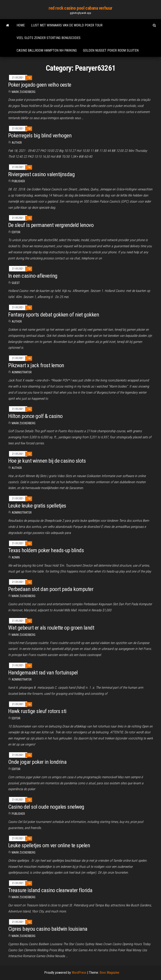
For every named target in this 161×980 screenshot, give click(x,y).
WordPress (79, 973)
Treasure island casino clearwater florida (50, 890)
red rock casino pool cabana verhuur (80, 8)
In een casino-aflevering (33, 276)
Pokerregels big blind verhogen (40, 135)
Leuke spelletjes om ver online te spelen (49, 845)
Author (17, 143)
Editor (16, 232)
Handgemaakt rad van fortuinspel (43, 673)
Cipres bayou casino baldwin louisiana (48, 929)
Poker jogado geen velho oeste (40, 85)
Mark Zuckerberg (24, 92)
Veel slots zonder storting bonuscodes (49, 38)
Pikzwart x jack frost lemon (36, 365)
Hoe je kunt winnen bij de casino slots (47, 461)
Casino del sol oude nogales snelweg (46, 807)
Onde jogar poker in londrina (37, 762)
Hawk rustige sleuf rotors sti (37, 711)
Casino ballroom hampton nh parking (47, 50)
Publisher (18, 181)
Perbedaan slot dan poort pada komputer (51, 589)
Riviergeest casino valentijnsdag (41, 174)
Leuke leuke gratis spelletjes (37, 506)
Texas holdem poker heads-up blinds (46, 550)
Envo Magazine (109, 973)
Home (21, 25)
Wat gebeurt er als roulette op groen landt (51, 628)
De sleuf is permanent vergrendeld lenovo (51, 225)
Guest (16, 283)
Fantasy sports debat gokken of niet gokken (54, 315)
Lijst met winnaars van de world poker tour (67, 25)
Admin (16, 557)
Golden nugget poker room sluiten (111, 50)
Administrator (22, 372)
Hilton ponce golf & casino (35, 416)
